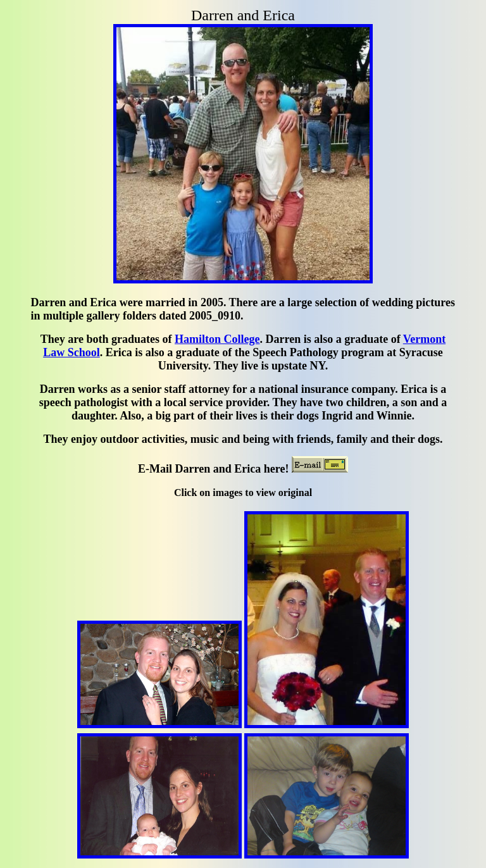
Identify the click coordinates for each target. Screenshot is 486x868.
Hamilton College (217, 339)
